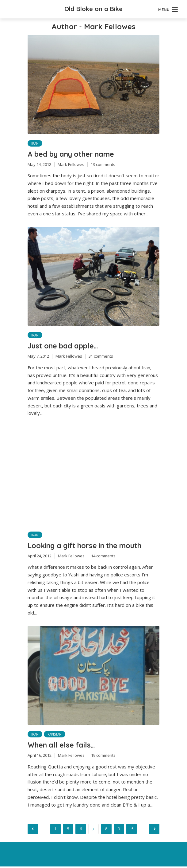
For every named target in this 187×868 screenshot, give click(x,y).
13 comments (103, 165)
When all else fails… (63, 746)
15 (132, 830)
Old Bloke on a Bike (93, 9)
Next (154, 831)
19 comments (103, 757)
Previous (33, 831)
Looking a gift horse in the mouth (88, 546)
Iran (35, 143)
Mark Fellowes (71, 165)
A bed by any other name (74, 154)
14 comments (103, 557)
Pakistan (55, 736)
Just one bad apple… (65, 346)
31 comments (101, 357)
